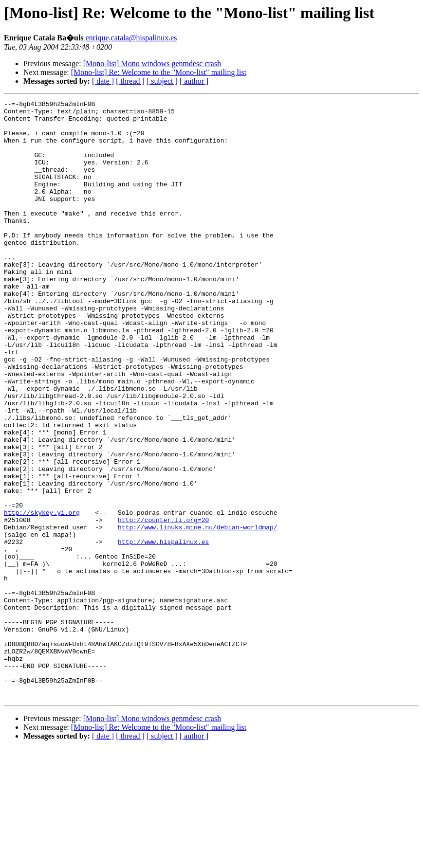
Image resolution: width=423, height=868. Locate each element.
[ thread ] (130, 81)
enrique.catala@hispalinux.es (131, 38)
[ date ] (103, 81)
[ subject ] (162, 81)
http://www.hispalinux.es (163, 631)
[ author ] (194, 81)
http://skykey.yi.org (42, 596)
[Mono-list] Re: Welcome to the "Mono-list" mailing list (159, 72)
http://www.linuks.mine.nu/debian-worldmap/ (198, 613)
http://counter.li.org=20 (163, 604)
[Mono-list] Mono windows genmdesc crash (152, 63)
